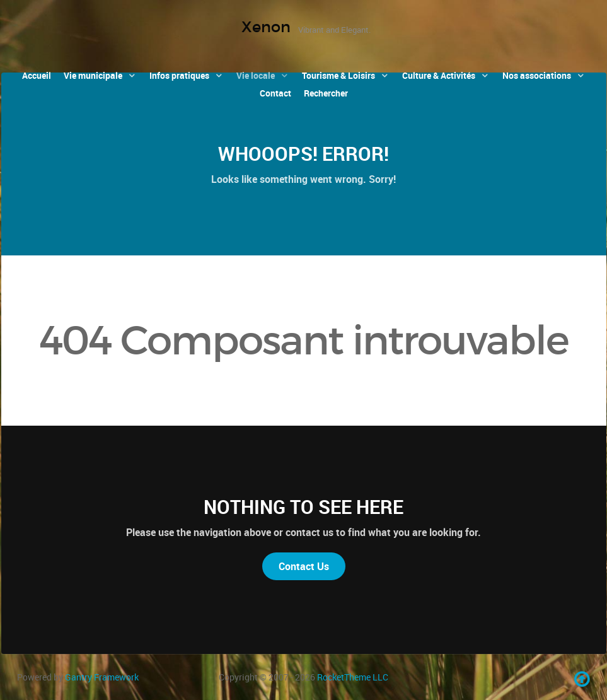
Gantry (102, 677)
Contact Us (304, 566)
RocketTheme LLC (353, 677)
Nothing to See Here (303, 507)
